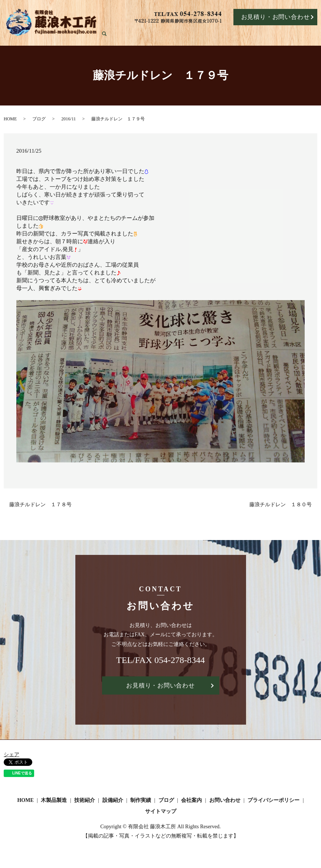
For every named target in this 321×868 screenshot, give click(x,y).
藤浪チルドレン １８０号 (281, 505)
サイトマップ (161, 812)
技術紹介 (204, 34)
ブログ (273, 34)
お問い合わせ (225, 801)
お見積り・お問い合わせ (276, 17)
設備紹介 (228, 34)
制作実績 (252, 34)
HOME (153, 34)
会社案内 (294, 34)
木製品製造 (177, 34)
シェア (12, 755)
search (317, 34)
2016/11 (68, 119)
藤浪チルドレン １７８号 (40, 505)
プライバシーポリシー (273, 801)
